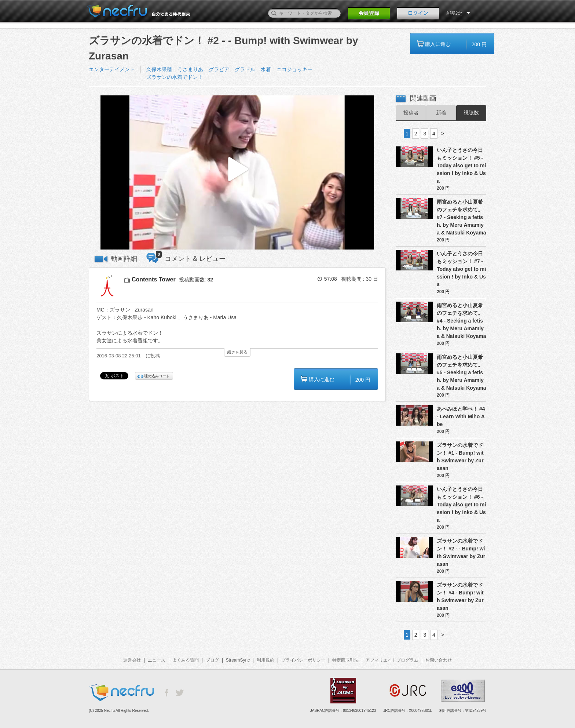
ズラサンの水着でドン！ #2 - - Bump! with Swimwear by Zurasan (461, 552)
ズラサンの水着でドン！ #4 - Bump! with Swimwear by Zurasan (460, 596)
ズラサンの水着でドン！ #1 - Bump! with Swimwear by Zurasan (460, 457)
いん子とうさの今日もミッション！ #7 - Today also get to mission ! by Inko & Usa (461, 269)
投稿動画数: (196, 280)
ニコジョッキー (294, 69)
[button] (237, 173)
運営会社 (132, 660)
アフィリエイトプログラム (392, 660)
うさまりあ (190, 69)
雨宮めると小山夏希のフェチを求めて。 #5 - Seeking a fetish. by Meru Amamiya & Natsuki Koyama (462, 372)
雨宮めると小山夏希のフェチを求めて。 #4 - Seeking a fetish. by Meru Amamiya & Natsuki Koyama (462, 321)
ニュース (157, 660)
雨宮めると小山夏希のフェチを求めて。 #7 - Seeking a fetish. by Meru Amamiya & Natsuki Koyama (462, 217)
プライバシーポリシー (303, 660)
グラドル (245, 69)
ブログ (212, 660)
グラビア (219, 69)
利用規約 (265, 660)
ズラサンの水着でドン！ (175, 77)
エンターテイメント (112, 69)
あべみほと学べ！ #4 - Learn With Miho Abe (461, 416)
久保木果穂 (159, 69)
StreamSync (238, 660)
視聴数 (471, 113)
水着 (266, 69)
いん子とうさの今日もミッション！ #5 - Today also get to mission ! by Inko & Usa (461, 165)
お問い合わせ (439, 660)
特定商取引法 (345, 660)
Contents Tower (154, 279)
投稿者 (411, 113)
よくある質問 (186, 660)
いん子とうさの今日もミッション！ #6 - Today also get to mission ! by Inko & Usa (461, 505)
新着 (441, 113)
